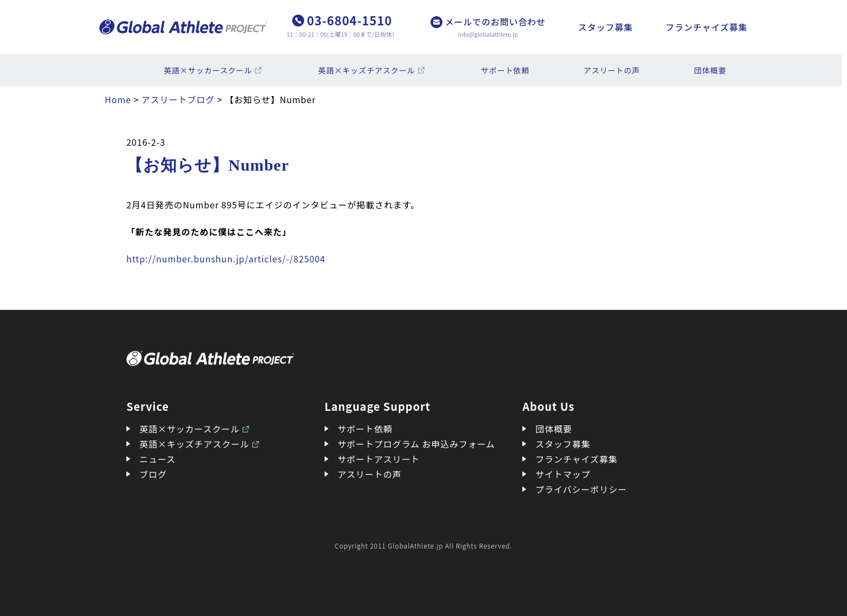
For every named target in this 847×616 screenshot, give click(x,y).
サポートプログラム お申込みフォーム (416, 444)
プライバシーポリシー (581, 489)
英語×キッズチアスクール (367, 70)
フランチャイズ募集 (707, 27)
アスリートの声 (612, 70)
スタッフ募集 (606, 27)
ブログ (153, 474)
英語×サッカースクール (208, 70)
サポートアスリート (379, 459)
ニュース (157, 459)
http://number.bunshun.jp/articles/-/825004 (226, 259)
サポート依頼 (506, 70)
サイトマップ (563, 474)
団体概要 (710, 70)
